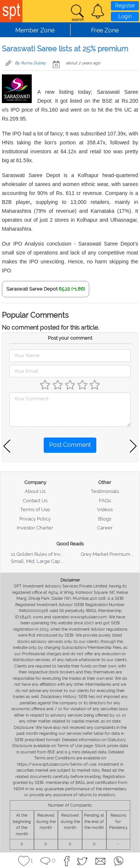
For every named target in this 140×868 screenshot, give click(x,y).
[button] (98, 11)
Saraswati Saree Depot (32, 289)
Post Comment (70, 445)
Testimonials (105, 491)
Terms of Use (35, 510)
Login (125, 16)
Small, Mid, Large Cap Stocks (43, 561)
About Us (35, 491)
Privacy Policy (35, 519)
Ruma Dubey (33, 63)
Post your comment (70, 338)
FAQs (105, 501)
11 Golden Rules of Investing (43, 554)
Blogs (105, 519)
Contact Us (35, 501)
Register (125, 6)
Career (105, 528)
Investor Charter (35, 528)
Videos (105, 510)
